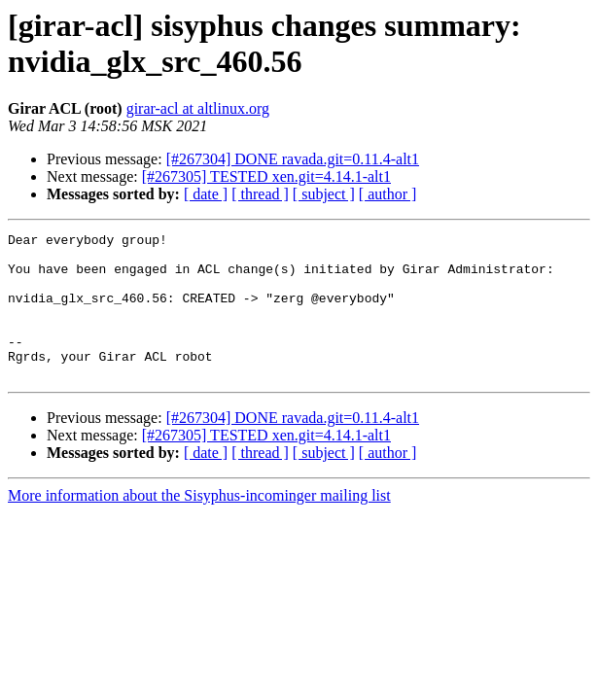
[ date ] (206, 194)
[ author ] (388, 194)
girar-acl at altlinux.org (198, 108)
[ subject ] (324, 194)
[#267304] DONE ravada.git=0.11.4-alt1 (293, 159)
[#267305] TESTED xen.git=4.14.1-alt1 (266, 176)
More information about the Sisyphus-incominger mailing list (199, 525)
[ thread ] (260, 194)
